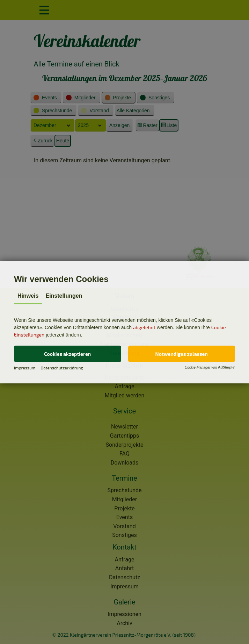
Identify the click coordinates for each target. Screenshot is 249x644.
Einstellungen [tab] (64, 296)
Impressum (25, 368)
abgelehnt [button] (144, 327)
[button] (68, 354)
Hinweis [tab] (28, 296)
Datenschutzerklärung (62, 368)
